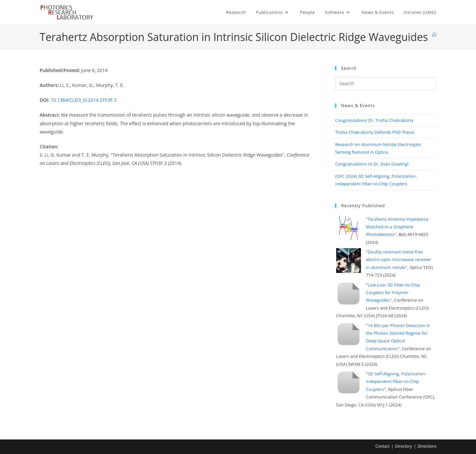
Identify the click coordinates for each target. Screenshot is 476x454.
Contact (382, 446)
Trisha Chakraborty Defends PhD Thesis (375, 132)
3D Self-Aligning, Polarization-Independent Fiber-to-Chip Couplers (396, 381)
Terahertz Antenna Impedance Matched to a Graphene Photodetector (397, 227)
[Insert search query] (386, 84)
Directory (404, 446)
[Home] (434, 35)
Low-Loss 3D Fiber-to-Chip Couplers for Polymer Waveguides (393, 293)
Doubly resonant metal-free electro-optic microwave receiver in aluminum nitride (398, 260)
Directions (427, 446)
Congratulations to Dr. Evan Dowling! (372, 164)
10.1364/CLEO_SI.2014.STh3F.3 (84, 100)
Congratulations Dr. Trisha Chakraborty (374, 120)
